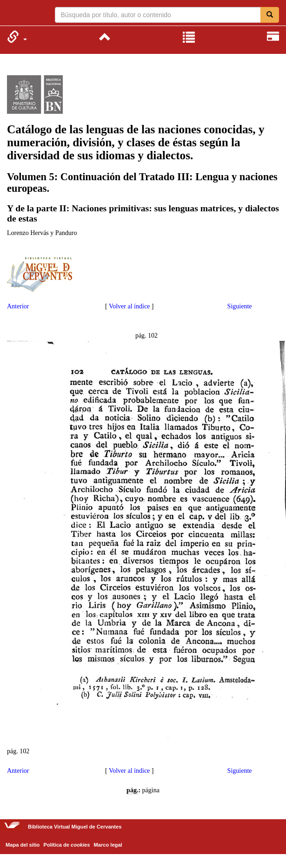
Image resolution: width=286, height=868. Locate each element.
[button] (17, 37)
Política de (67, 845)
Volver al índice (129, 306)
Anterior (18, 306)
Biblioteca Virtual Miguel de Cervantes (13, 14)
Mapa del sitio (23, 845)
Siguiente (240, 306)
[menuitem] (17, 37)
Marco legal (108, 845)
